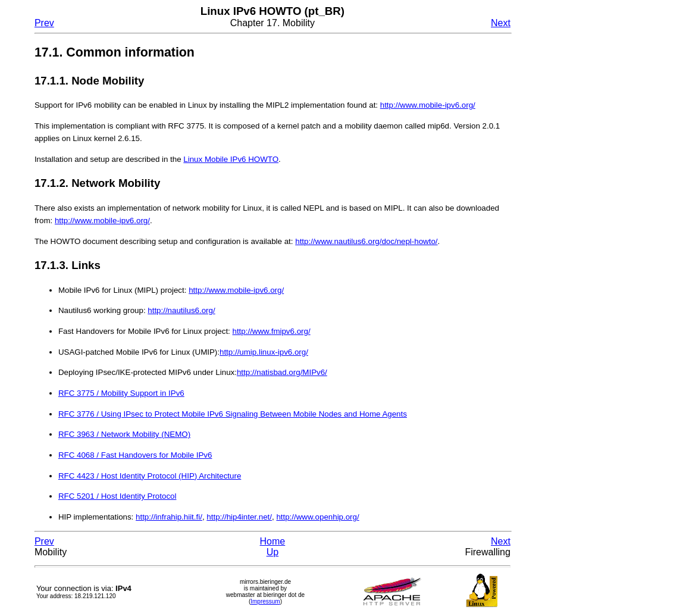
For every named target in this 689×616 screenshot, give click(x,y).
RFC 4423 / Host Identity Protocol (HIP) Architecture (150, 476)
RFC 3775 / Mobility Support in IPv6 (121, 393)
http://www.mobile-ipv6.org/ (428, 105)
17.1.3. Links (68, 265)
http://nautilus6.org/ (181, 310)
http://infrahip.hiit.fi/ (169, 517)
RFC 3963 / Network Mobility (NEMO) (124, 434)
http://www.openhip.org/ (317, 517)
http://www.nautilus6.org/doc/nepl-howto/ (366, 241)
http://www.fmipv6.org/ (272, 331)
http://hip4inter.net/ (239, 517)
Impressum (265, 601)
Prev (44, 23)
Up (273, 552)
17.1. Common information (115, 52)
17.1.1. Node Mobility (90, 81)
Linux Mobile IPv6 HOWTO (231, 159)
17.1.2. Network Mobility (98, 183)
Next (501, 23)
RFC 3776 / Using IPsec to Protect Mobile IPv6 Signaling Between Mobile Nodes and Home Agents (233, 414)
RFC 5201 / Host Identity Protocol (118, 496)
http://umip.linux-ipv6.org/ (264, 352)
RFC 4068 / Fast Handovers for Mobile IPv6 (135, 455)
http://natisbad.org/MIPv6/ (282, 372)
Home (273, 541)
